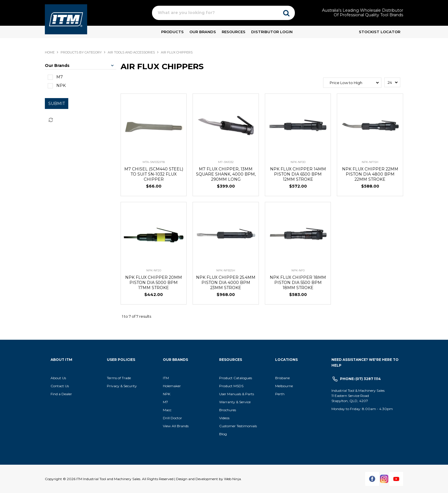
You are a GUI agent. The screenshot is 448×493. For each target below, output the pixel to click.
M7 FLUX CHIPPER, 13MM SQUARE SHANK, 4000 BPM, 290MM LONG (226, 174)
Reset (50, 120)
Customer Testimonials (238, 426)
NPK (167, 394)
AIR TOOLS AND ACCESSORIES (131, 52)
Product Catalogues (236, 378)
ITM (166, 378)
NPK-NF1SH (370, 162)
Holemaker (172, 386)
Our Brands (203, 32)
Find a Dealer (61, 394)
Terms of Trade (119, 378)
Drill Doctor (172, 418)
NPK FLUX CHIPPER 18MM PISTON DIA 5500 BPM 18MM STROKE (298, 283)
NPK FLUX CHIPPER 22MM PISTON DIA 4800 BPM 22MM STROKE (370, 174)
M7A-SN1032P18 (154, 162)
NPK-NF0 (298, 270)
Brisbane (282, 378)
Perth (280, 394)
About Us (58, 378)
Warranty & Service (235, 402)
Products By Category (81, 52)
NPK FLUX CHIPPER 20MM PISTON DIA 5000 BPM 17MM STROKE (154, 283)
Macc (167, 410)
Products (172, 32)
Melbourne (284, 386)
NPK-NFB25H (226, 270)
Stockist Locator (380, 32)
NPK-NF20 (154, 270)
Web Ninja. (233, 479)
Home (50, 52)
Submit (57, 104)
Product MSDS (231, 386)
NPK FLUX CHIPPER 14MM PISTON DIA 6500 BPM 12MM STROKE (298, 174)
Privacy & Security (122, 386)
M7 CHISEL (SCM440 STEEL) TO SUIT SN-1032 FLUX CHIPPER (154, 174)
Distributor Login (272, 32)
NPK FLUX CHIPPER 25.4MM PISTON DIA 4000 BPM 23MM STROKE (226, 283)
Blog (223, 434)
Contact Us (60, 386)
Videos (224, 418)
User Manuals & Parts (237, 394)
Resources (234, 32)
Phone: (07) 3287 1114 (360, 379)
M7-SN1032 (226, 162)
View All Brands (176, 426)
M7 (165, 402)
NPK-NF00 (298, 162)
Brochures (228, 410)
